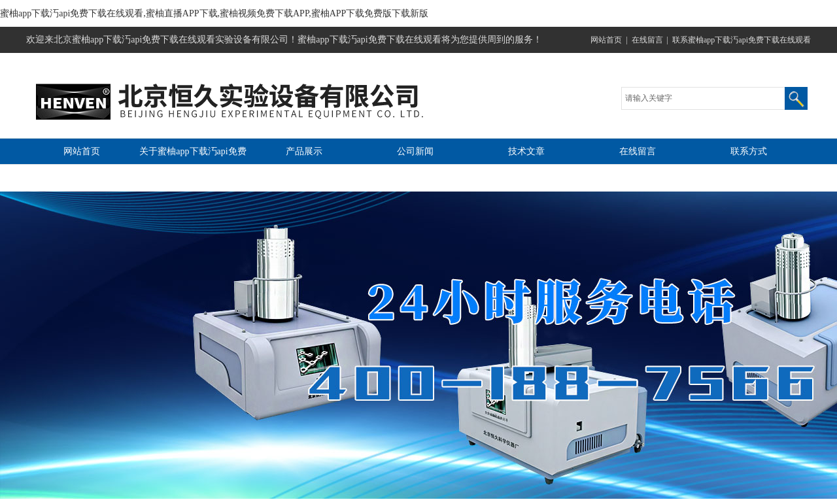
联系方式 (749, 151)
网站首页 (606, 40)
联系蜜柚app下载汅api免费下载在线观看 (742, 40)
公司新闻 (415, 151)
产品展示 (304, 151)
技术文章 (526, 151)
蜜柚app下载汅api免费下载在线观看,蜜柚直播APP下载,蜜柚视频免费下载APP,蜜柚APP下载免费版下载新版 (214, 13)
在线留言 (647, 40)
